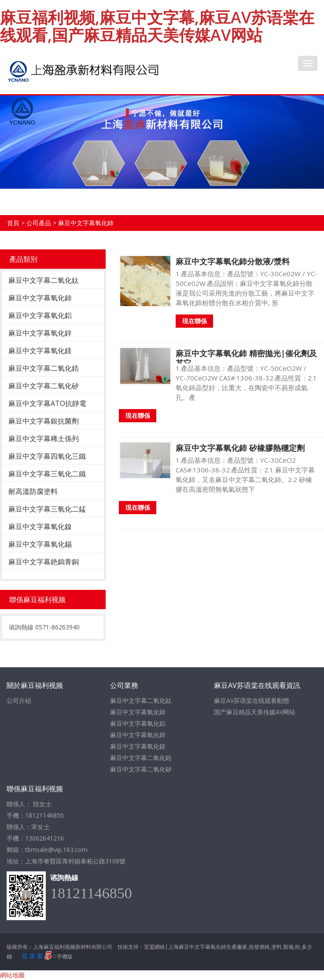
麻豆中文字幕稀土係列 (44, 439)
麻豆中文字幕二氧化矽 (44, 386)
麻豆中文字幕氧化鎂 (40, 351)
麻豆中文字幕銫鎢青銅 (44, 562)
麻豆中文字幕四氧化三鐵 (47, 456)
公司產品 (39, 223)
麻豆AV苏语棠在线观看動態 (252, 700)
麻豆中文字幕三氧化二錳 (47, 509)
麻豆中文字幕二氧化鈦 (44, 280)
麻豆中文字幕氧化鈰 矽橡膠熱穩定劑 (240, 448)
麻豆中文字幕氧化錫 (40, 544)
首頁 (13, 223)
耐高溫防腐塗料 (33, 491)
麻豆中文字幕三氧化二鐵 (47, 474)
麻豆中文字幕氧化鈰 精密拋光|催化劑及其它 (246, 358)
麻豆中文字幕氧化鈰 (86, 223)
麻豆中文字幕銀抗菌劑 (44, 421)
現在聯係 (195, 321)
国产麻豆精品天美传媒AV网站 (255, 712)
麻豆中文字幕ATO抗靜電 (47, 403)
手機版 (65, 956)
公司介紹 (19, 700)
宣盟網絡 (155, 947)
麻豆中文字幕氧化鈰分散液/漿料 (233, 261)
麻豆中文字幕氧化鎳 (40, 527)
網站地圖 (12, 975)
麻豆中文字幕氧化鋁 (40, 315)
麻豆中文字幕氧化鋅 (40, 333)
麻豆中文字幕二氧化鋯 (44, 368)
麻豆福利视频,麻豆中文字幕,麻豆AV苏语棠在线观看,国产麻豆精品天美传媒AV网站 (157, 26)
